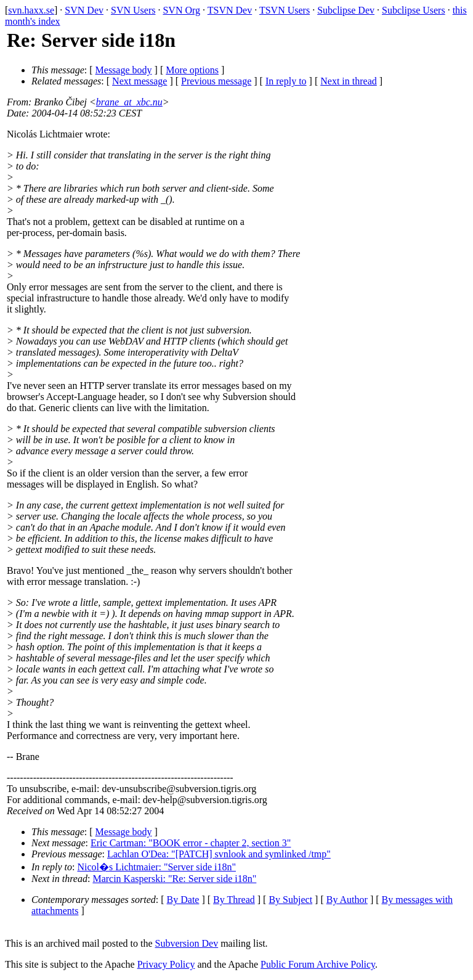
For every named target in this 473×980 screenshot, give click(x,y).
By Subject (290, 900)
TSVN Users (285, 10)
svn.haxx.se (31, 10)
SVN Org (181, 10)
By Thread (234, 900)
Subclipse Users (414, 10)
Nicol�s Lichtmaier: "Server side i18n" (157, 867)
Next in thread (349, 81)
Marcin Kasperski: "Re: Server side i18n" (174, 879)
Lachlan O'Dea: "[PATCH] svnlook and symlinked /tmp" (219, 854)
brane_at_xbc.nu (129, 102)
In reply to (286, 81)
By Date (183, 900)
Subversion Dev (187, 943)
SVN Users (133, 10)
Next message (139, 81)
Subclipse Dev (346, 10)
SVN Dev (84, 10)
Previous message (216, 81)
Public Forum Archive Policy (318, 964)
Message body (124, 70)
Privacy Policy (166, 964)
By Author (347, 900)
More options (192, 70)
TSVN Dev (230, 10)
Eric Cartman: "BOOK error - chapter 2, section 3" (191, 843)
